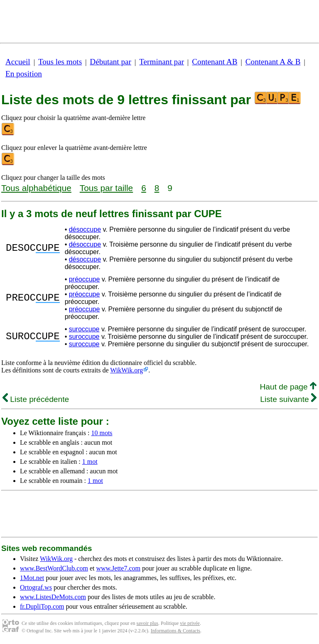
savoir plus (147, 623)
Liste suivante (288, 399)
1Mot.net (32, 578)
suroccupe (84, 329)
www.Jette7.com (118, 568)
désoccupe (85, 229)
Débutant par (110, 62)
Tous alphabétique (36, 188)
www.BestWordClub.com (54, 568)
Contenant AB (215, 62)
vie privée (190, 623)
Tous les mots (60, 62)
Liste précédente (36, 399)
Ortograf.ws (36, 587)
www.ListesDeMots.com (53, 597)
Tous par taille (106, 188)
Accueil (18, 62)
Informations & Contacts (175, 631)
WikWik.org (126, 370)
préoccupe (85, 279)
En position (24, 74)
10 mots (102, 433)
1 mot (90, 462)
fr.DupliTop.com (42, 606)
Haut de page (288, 387)
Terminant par (162, 62)
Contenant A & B (273, 62)
